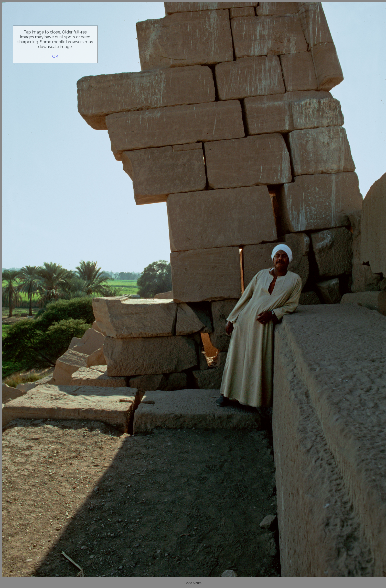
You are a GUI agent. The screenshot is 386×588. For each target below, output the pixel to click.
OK (55, 56)
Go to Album (193, 583)
